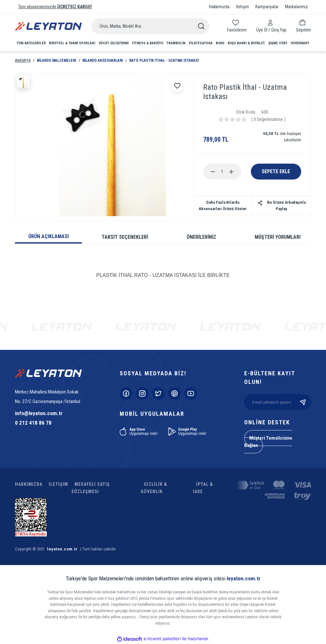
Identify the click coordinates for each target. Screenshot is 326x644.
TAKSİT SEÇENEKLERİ (125, 237)
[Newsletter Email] (278, 402)
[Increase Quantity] (231, 172)
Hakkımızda (219, 7)
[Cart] (304, 26)
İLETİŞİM (58, 484)
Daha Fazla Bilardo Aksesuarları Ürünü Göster (223, 205)
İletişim (242, 7)
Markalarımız (296, 7)
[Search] (150, 26)
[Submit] (303, 402)
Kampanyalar (267, 7)
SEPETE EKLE (276, 171)
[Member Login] (271, 23)
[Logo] (48, 26)
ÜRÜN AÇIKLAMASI (49, 236)
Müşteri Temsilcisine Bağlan (268, 442)
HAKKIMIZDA (29, 484)
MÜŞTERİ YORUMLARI (278, 237)
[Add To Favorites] (177, 86)
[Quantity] (222, 172)
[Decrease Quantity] (213, 172)
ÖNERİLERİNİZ (201, 237)
